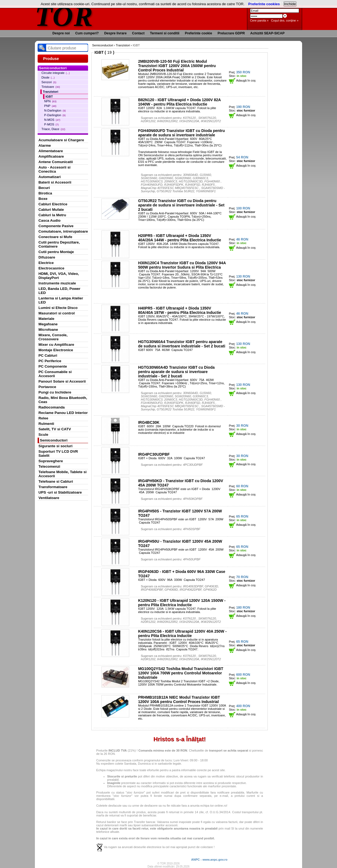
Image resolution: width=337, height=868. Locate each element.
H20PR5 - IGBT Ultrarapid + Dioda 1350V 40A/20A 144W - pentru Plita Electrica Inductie (179, 238)
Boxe (43, 199)
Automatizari (49, 177)
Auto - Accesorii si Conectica (54, 169)
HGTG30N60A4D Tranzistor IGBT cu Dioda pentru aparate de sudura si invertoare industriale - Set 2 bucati (176, 372)
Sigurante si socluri (55, 446)
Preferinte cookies (264, 4)
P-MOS (51, 124)
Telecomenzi (49, 466)
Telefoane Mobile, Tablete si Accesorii (62, 474)
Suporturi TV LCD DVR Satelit (58, 453)
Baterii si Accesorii (55, 182)
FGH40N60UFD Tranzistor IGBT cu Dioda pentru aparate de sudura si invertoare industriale (181, 133)
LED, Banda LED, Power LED (59, 291)
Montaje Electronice (56, 350)
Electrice (46, 263)
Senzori (49, 82)
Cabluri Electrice (53, 204)
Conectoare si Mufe (55, 237)
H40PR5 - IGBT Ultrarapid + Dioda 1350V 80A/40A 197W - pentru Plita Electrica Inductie (179, 310)
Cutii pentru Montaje (56, 252)
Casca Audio (49, 220)
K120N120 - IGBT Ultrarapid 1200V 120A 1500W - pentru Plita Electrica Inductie (182, 603)
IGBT (49, 97)
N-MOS (52, 120)
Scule (43, 435)
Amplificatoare (51, 156)
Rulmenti (46, 424)
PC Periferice (50, 361)
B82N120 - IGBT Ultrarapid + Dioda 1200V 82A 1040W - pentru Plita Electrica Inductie (179, 102)
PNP (50, 106)
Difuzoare (47, 257)
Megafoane (48, 324)
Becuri (44, 188)
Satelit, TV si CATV (55, 429)
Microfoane (48, 330)
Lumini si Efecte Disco (58, 308)
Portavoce (47, 387)
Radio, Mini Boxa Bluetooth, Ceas (63, 400)
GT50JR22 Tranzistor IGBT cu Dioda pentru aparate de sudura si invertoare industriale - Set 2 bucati (181, 205)
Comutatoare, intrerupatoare (63, 231)
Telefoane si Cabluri (56, 481)
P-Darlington (55, 115)
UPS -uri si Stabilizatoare (60, 492)
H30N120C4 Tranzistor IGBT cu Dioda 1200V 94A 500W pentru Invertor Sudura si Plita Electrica (182, 265)
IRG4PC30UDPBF (154, 454)
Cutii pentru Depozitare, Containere (59, 244)
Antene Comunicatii (56, 162)
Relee (43, 418)
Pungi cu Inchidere (55, 392)
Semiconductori (54, 440)
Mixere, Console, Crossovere (53, 337)
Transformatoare (53, 487)
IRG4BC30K (149, 422)
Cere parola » (259, 20)
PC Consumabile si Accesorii (55, 374)
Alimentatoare (51, 151)
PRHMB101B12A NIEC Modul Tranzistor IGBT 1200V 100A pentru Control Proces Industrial (179, 699)
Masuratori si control (57, 313)
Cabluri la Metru (52, 215)
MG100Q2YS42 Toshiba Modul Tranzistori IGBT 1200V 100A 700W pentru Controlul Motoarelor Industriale (180, 673)
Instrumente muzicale (57, 283)
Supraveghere (51, 461)
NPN (50, 101)
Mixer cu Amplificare (56, 345)
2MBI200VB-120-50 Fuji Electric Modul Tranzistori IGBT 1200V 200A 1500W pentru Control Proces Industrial (177, 66)
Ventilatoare (49, 498)
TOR (64, 16)
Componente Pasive (56, 226)
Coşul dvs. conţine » (285, 20)
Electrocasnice (51, 268)
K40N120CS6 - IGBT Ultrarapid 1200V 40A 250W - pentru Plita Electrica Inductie (182, 633)
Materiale (46, 319)
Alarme (45, 145)
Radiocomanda (52, 407)
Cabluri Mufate (51, 210)
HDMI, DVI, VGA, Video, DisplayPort (59, 276)
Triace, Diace (53, 129)
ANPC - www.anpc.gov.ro (209, 860)
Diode (48, 77)
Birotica (45, 193)
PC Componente (53, 366)
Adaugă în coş (242, 80)
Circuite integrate (56, 73)
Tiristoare (51, 87)
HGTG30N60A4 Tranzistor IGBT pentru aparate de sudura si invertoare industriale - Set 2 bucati (182, 344)
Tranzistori (51, 92)
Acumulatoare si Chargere (61, 140)
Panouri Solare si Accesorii (62, 381)
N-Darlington (55, 110)
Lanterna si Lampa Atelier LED (61, 300)
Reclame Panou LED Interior (63, 413)
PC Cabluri (48, 355)
